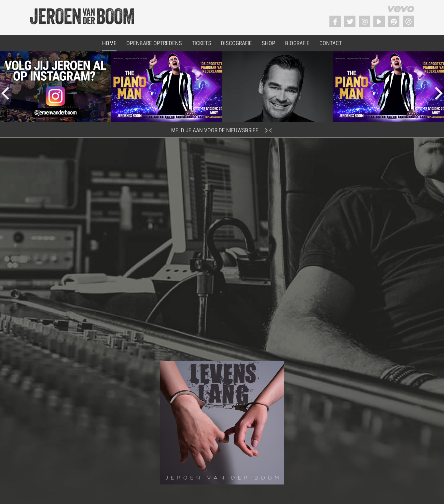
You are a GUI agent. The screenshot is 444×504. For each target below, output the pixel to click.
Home (109, 43)
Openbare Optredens (154, 43)
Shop (269, 43)
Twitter (350, 21)
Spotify (394, 21)
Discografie (236, 43)
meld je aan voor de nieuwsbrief (215, 130)
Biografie (297, 43)
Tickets (201, 43)
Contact (331, 43)
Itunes (408, 21)
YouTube (379, 21)
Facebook (335, 21)
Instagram (364, 21)
